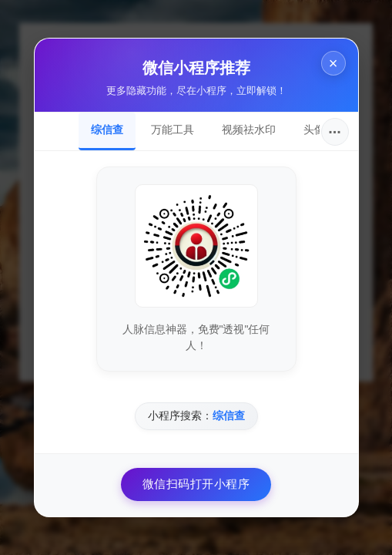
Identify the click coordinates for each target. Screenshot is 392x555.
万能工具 (173, 129)
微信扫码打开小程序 (196, 484)
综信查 (107, 129)
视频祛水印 (249, 129)
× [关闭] (333, 63)
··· (335, 132)
